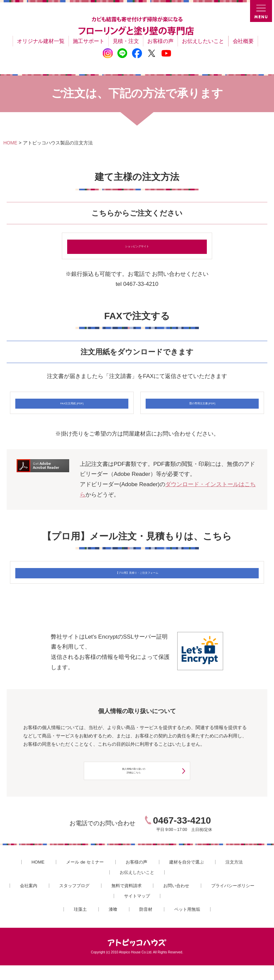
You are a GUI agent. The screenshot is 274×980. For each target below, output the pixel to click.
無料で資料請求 (127, 900)
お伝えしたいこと (203, 41)
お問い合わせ (176, 900)
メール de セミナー (85, 877)
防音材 (146, 924)
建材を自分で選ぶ (187, 877)
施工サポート (89, 41)
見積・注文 (126, 41)
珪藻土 (80, 924)
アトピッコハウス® (137, 957)
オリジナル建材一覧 (41, 41)
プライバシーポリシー (233, 900)
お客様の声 (160, 41)
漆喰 (113, 924)
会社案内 (29, 900)
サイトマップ (137, 910)
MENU (262, 12)
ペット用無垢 (187, 924)
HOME (38, 877)
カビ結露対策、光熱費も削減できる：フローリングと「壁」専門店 (137, 26)
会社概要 (243, 41)
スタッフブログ (74, 900)
